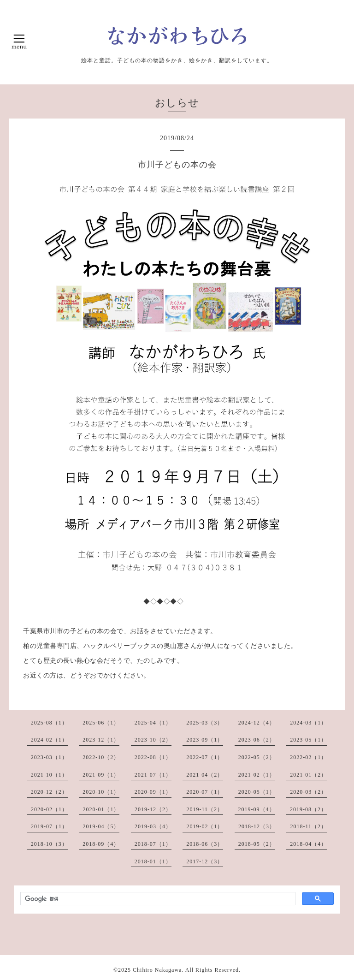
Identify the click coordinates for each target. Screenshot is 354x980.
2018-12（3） (257, 826)
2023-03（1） (49, 757)
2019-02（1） (205, 826)
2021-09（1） (101, 775)
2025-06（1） (101, 723)
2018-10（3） (49, 844)
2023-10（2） (153, 740)
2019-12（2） (153, 809)
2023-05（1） (308, 740)
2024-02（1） (49, 740)
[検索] (157, 899)
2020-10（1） (101, 792)
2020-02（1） (49, 809)
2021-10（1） (49, 775)
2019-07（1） (49, 826)
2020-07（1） (205, 792)
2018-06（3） (205, 844)
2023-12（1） (101, 740)
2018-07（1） (153, 844)
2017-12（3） (205, 861)
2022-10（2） (101, 757)
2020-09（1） (153, 792)
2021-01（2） (308, 775)
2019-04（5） (101, 826)
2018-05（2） (257, 844)
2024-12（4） (257, 723)
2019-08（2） (308, 809)
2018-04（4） (308, 844)
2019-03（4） (153, 826)
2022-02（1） (308, 757)
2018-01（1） (153, 861)
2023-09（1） (205, 740)
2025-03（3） (205, 723)
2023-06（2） (257, 740)
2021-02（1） (257, 775)
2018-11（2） (308, 826)
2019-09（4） (257, 809)
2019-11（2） (205, 809)
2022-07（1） (205, 757)
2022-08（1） (153, 757)
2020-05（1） (257, 792)
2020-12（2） (49, 792)
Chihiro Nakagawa (157, 970)
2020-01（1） (101, 809)
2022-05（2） (257, 757)
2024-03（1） (308, 723)
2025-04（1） (153, 723)
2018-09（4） (101, 844)
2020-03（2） (308, 792)
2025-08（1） (49, 723)
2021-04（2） (205, 775)
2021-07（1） (153, 775)
